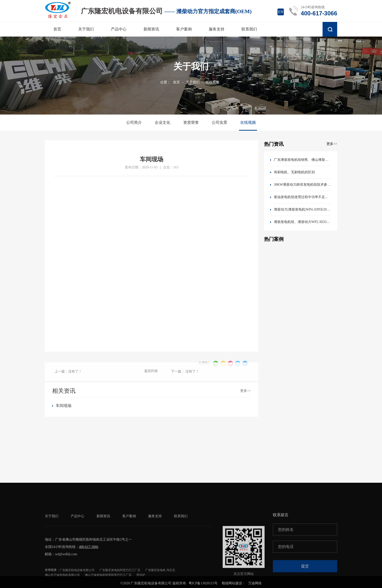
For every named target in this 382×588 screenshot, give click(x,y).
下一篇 (185, 378)
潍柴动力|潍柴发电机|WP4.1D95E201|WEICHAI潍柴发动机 (302, 209)
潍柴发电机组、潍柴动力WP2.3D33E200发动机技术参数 (302, 222)
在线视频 (212, 82)
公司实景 (220, 122)
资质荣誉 (191, 122)
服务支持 (155, 550)
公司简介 (134, 122)
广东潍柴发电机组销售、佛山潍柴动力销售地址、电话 (302, 160)
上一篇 (68, 378)
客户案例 (129, 550)
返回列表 (151, 378)
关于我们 (193, 82)
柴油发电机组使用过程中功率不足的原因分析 (302, 197)
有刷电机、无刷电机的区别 (294, 172)
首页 (176, 82)
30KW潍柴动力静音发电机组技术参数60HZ (302, 185)
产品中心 (77, 550)
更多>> (332, 144)
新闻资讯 (103, 550)
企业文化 (162, 122)
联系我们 (181, 550)
